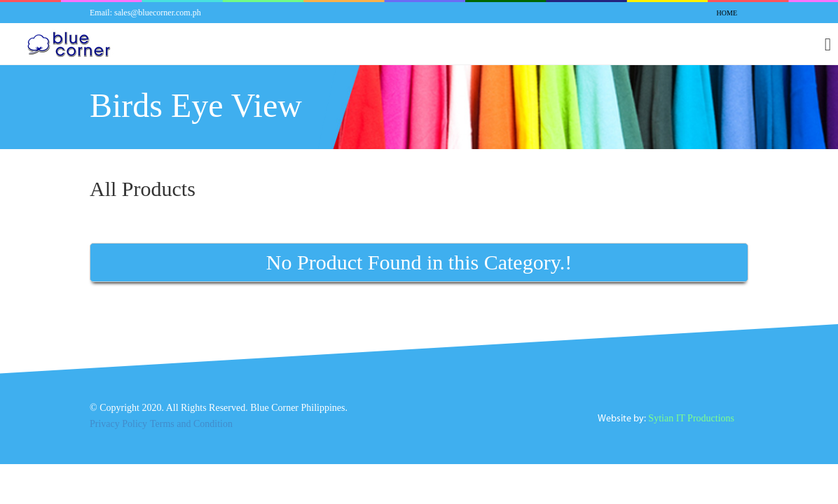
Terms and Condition (196, 427)
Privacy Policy (119, 427)
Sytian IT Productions (687, 421)
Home (726, 13)
